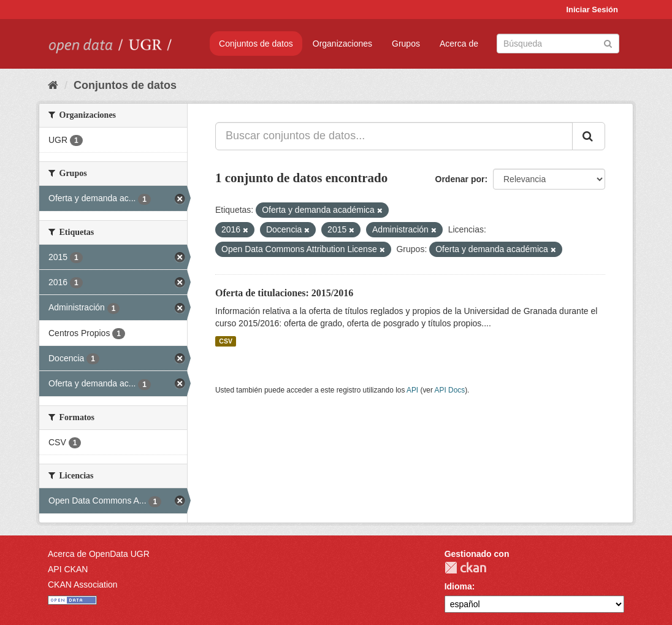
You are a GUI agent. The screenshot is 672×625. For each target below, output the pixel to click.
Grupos (406, 44)
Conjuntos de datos (256, 44)
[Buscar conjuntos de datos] (558, 44)
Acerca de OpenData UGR (99, 554)
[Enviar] (608, 43)
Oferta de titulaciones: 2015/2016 (284, 293)
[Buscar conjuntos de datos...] (394, 136)
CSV (226, 341)
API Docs (450, 390)
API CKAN (68, 569)
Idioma (458, 586)
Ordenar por (460, 179)
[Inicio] (53, 85)
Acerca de (459, 44)
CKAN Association (83, 585)
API (412, 390)
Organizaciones (342, 44)
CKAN (465, 568)
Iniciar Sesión (592, 10)
